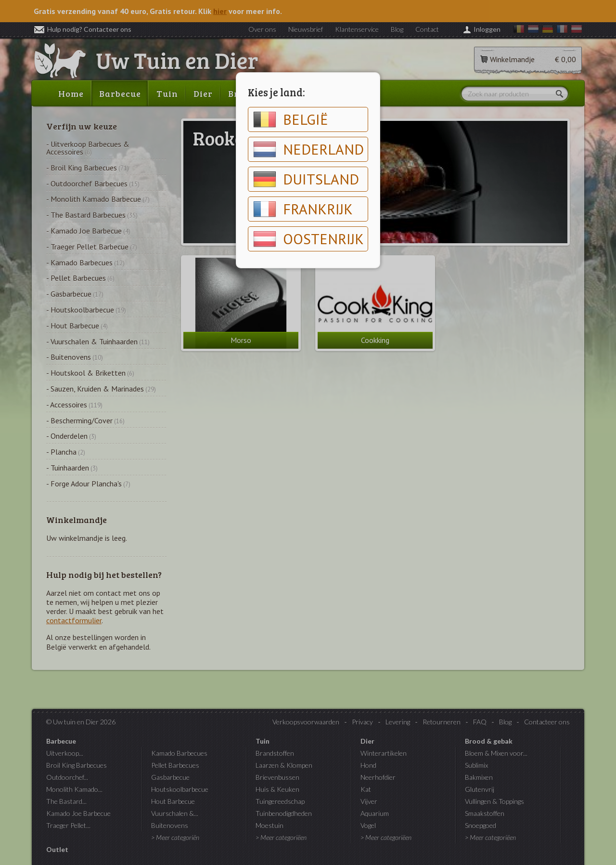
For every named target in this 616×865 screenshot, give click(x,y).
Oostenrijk (308, 239)
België (291, 119)
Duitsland (306, 179)
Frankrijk (303, 209)
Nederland (308, 149)
